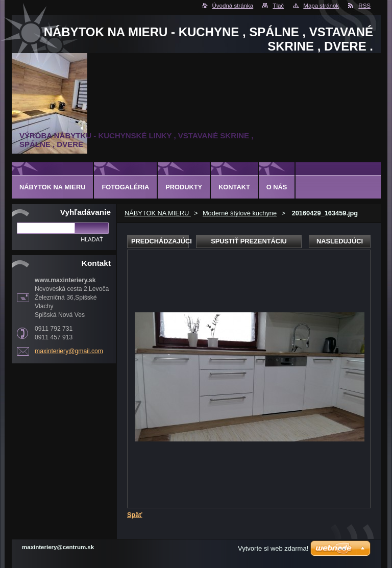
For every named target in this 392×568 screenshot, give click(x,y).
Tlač (278, 6)
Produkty (184, 187)
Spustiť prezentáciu (249, 241)
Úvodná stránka (233, 6)
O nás (277, 187)
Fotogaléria (125, 187)
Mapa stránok (321, 6)
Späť (135, 515)
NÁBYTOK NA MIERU (158, 213)
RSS (364, 6)
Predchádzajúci (160, 241)
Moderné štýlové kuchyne (240, 213)
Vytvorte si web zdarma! (273, 548)
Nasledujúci (340, 241)
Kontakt (234, 187)
